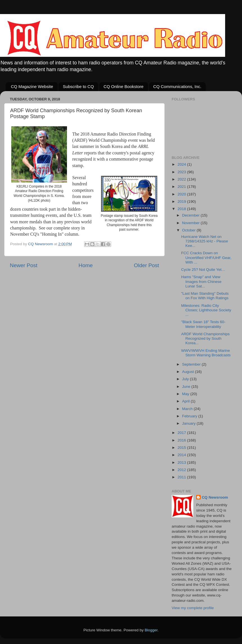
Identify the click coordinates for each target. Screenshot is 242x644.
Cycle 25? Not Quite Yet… (203, 270)
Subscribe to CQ (78, 86)
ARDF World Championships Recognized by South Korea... (205, 338)
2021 (182, 187)
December (191, 215)
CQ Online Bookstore (124, 86)
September (192, 364)
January (189, 423)
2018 (182, 209)
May (186, 394)
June (187, 387)
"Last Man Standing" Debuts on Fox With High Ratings (205, 296)
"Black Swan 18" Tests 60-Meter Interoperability (203, 324)
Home (86, 265)
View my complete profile (193, 608)
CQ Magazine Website (32, 86)
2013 (182, 462)
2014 (182, 455)
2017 (182, 433)
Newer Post (24, 265)
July (186, 379)
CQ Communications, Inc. (177, 86)
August (189, 372)
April (186, 401)
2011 (182, 477)
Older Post (146, 265)
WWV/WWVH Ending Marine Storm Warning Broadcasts (206, 353)
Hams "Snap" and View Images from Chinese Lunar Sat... (201, 281)
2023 (182, 172)
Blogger (151, 630)
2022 (182, 179)
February (190, 416)
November (191, 223)
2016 (182, 440)
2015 (182, 448)
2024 (182, 164)
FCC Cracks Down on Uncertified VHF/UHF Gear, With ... (206, 257)
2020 (182, 194)
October (189, 230)
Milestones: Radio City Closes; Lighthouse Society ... (206, 310)
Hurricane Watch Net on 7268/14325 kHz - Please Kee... (205, 241)
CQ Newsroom (215, 497)
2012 (182, 470)
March (188, 409)
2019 (182, 201)
